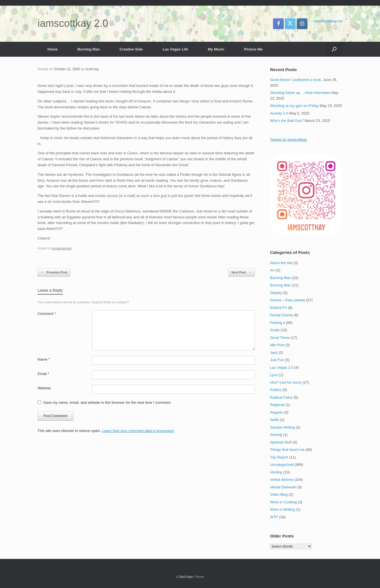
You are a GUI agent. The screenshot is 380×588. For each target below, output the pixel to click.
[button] (334, 49)
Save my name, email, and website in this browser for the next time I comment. (107, 402)
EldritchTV (278, 308)
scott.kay (92, 69)
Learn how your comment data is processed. (138, 431)
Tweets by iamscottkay (288, 140)
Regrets (276, 412)
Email (43, 374)
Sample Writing (282, 427)
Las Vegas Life (175, 49)
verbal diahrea (281, 480)
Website (44, 388)
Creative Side (131, 49)
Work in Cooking (283, 502)
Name (44, 359)
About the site (281, 263)
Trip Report (279, 457)
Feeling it (277, 323)
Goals (275, 330)
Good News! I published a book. (296, 80)
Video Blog (279, 494)
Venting (276, 472)
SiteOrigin (186, 577)
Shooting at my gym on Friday (294, 106)
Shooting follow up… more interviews (300, 93)
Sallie (274, 420)
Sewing (276, 435)
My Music (216, 49)
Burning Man (89, 49)
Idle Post (277, 345)
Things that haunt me (287, 450)
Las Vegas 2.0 (281, 367)
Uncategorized (61, 248)
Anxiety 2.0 (279, 113)
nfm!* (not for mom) (286, 382)
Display (276, 293)
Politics (276, 390)
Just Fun (277, 360)
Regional (277, 405)
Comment (47, 314)
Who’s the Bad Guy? (287, 121)
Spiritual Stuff (281, 442)
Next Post (242, 272)
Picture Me (254, 49)
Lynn (274, 375)
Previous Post (54, 272)
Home (53, 49)
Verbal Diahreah (283, 487)
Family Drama (281, 315)
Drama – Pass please (287, 300)
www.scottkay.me (328, 21)
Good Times (280, 338)
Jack (274, 353)
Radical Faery (281, 397)
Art (272, 270)
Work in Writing (282, 509)
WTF (274, 517)
